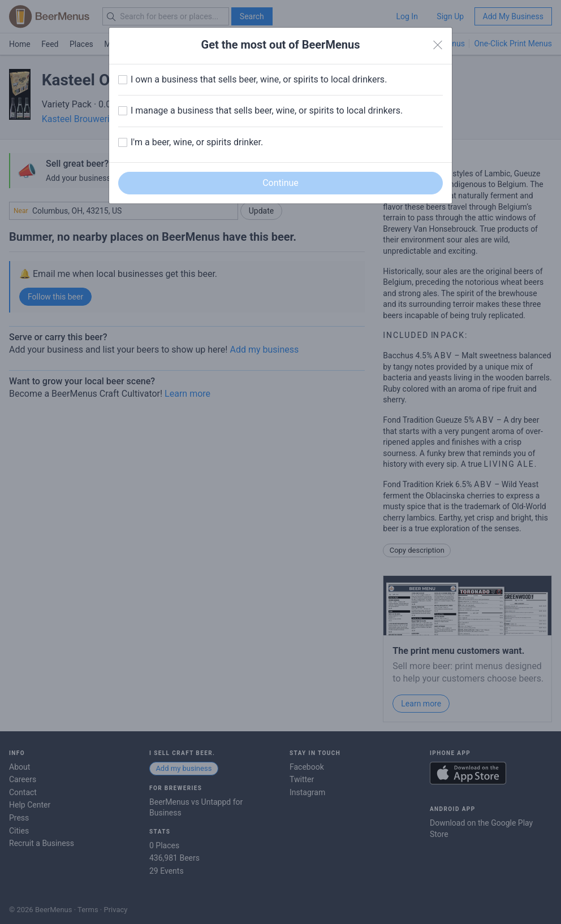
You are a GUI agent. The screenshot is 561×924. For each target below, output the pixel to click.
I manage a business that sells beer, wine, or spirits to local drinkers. (267, 110)
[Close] (438, 45)
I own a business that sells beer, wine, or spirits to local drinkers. (259, 79)
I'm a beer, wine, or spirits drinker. (197, 142)
